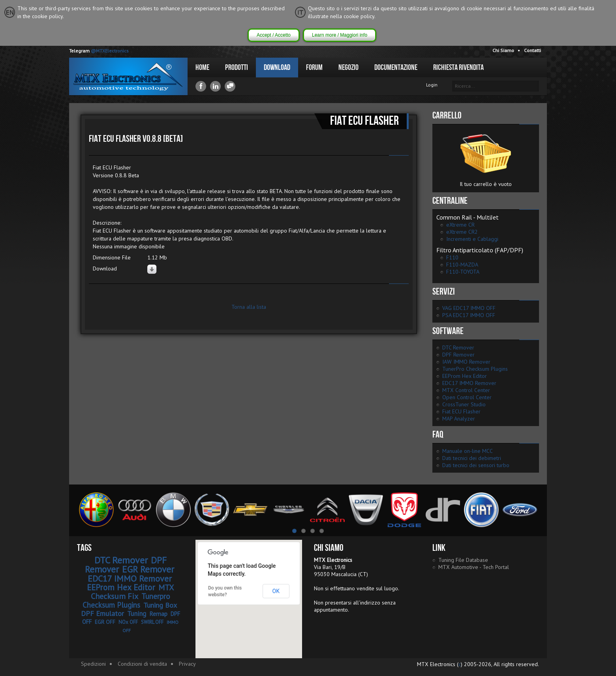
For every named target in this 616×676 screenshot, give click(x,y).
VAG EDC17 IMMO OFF (469, 308)
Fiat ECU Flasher (461, 411)
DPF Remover (458, 355)
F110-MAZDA (462, 265)
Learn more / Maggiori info (340, 35)
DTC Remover (458, 347)
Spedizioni (93, 664)
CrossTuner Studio (464, 404)
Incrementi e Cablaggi (472, 239)
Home (202, 68)
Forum (314, 68)
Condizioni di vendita (142, 664)
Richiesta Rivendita (458, 68)
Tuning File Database (463, 560)
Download (277, 68)
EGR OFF (105, 622)
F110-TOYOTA (463, 272)
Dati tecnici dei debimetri (472, 458)
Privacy (187, 664)
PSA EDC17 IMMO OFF (469, 315)
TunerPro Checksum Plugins (475, 369)
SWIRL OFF (152, 622)
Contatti (532, 50)
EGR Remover (148, 569)
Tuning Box (160, 605)
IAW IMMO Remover (466, 362)
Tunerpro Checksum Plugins (126, 601)
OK (276, 591)
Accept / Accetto (274, 35)
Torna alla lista (249, 307)
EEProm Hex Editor (465, 376)
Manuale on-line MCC (468, 451)
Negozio (348, 68)
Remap (158, 614)
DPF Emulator (102, 613)
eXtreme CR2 (462, 232)
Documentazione (396, 68)
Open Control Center (467, 397)
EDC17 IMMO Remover (469, 383)
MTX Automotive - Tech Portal (474, 567)
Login (432, 85)
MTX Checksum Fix (132, 592)
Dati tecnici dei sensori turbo (476, 465)
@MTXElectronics (110, 51)
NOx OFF (128, 622)
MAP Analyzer (459, 419)
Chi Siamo (503, 50)
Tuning (137, 614)
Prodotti (237, 68)
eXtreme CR (460, 225)
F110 (452, 257)
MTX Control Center (466, 390)
